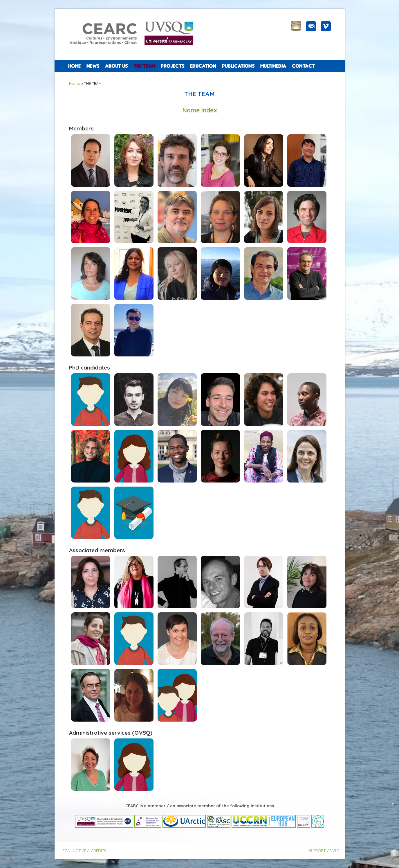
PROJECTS (173, 66)
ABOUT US (116, 66)
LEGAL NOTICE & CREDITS (83, 851)
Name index (200, 110)
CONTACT (303, 66)
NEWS (93, 66)
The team (144, 66)
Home (74, 66)
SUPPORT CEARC (324, 851)
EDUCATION (203, 66)
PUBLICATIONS (238, 66)
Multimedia (273, 66)
